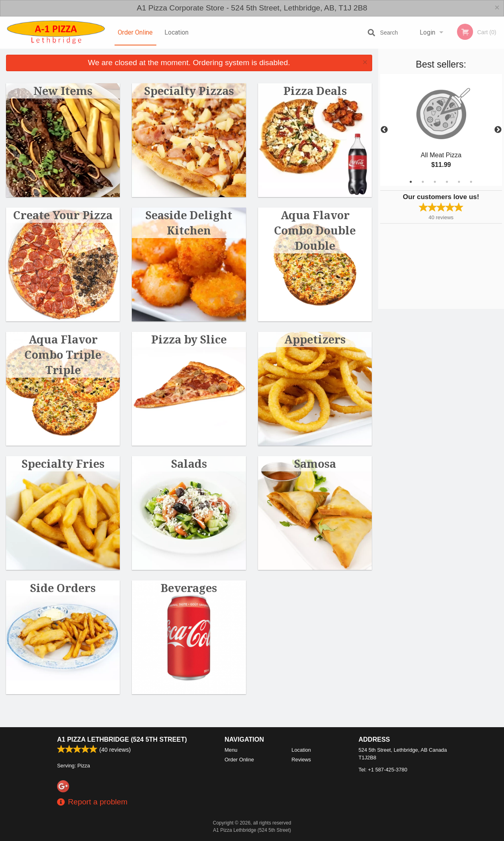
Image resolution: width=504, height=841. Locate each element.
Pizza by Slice (189, 339)
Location (176, 32)
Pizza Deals (315, 91)
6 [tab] (471, 182)
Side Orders (63, 588)
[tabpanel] (441, 130)
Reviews (301, 760)
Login (427, 32)
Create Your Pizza (63, 215)
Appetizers (315, 339)
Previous (384, 130)
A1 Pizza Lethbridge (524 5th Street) (122, 739)
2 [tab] (423, 182)
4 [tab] (447, 182)
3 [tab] (435, 182)
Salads (189, 464)
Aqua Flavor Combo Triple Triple (63, 355)
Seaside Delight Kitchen (189, 223)
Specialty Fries (63, 464)
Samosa (315, 464)
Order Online (135, 32)
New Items (63, 91)
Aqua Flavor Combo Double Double (315, 230)
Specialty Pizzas (189, 91)
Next (498, 130)
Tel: (383, 770)
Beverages (189, 588)
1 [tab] (411, 182)
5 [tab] (459, 182)
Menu (231, 750)
